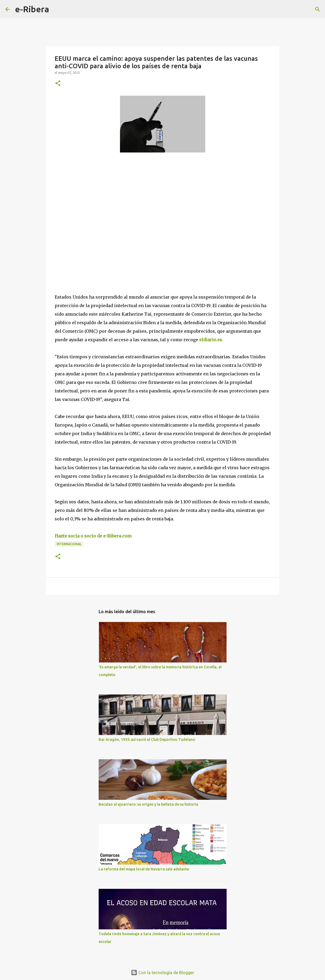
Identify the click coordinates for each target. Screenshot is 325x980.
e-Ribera (32, 9)
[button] (58, 84)
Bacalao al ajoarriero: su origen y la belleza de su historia (148, 804)
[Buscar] (57, 9)
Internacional (69, 544)
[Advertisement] (95, 206)
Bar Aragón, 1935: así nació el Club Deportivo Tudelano (147, 740)
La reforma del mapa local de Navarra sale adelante (144, 869)
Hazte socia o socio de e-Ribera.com (93, 536)
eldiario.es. (211, 340)
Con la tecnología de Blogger (163, 973)
